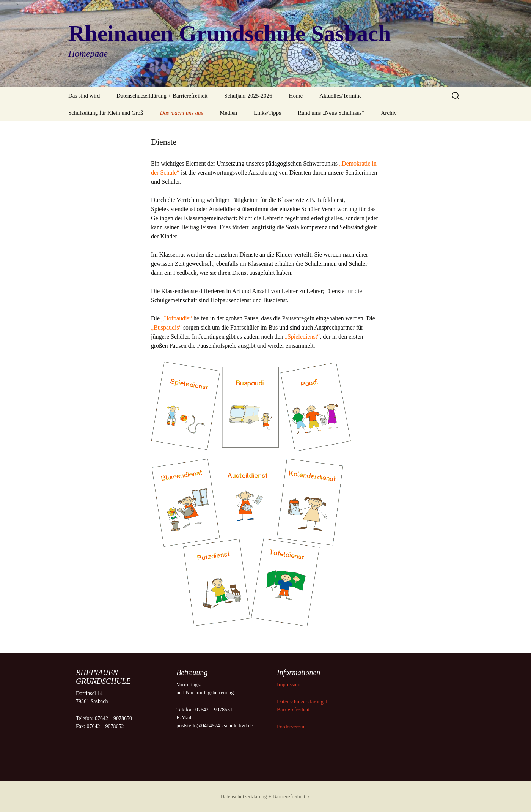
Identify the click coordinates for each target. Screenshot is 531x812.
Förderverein (291, 727)
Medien (228, 113)
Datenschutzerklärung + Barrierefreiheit (162, 96)
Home (296, 96)
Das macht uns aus (181, 113)
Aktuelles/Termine (340, 96)
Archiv (389, 113)
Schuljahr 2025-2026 (248, 96)
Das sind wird (84, 96)
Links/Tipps (267, 113)
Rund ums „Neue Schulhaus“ (331, 113)
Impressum (289, 685)
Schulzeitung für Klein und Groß (106, 113)
